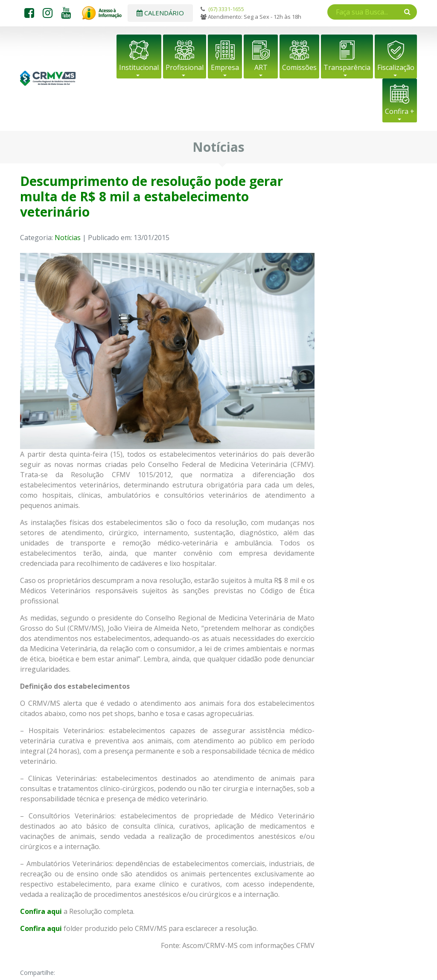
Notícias (68, 238)
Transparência (347, 67)
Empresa (225, 67)
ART (261, 67)
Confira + (400, 111)
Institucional (139, 67)
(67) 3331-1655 (226, 9)
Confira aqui (41, 928)
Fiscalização (396, 67)
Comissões (299, 67)
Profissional (185, 67)
